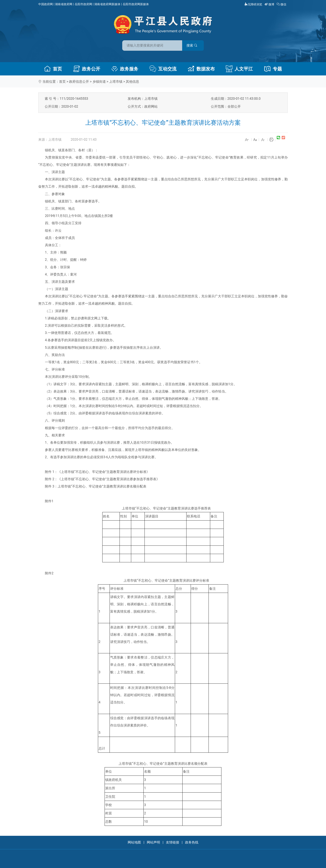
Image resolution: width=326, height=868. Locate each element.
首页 (53, 69)
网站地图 (134, 842)
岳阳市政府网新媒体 (136, 4)
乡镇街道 (99, 82)
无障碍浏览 (253, 4)
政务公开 (87, 69)
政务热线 (192, 842)
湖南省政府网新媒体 (107, 4)
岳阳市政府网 (83, 4)
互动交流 (163, 69)
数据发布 (201, 69)
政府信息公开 (79, 82)
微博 (270, 4)
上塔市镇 (116, 82)
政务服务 (125, 69)
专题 (273, 69)
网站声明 (153, 842)
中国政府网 (46, 4)
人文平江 (239, 69)
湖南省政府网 (64, 4)
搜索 (193, 45)
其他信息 (132, 82)
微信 (282, 4)
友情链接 (173, 842)
